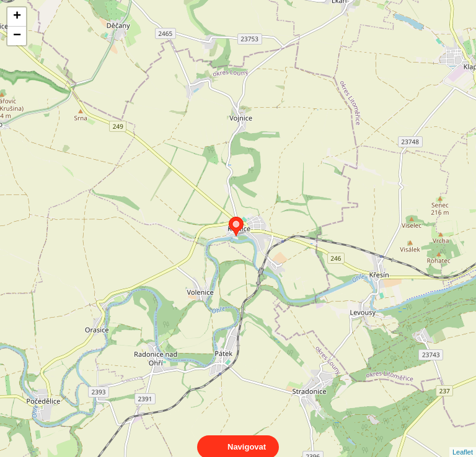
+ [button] (17, 17)
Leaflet (463, 441)
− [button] (17, 36)
